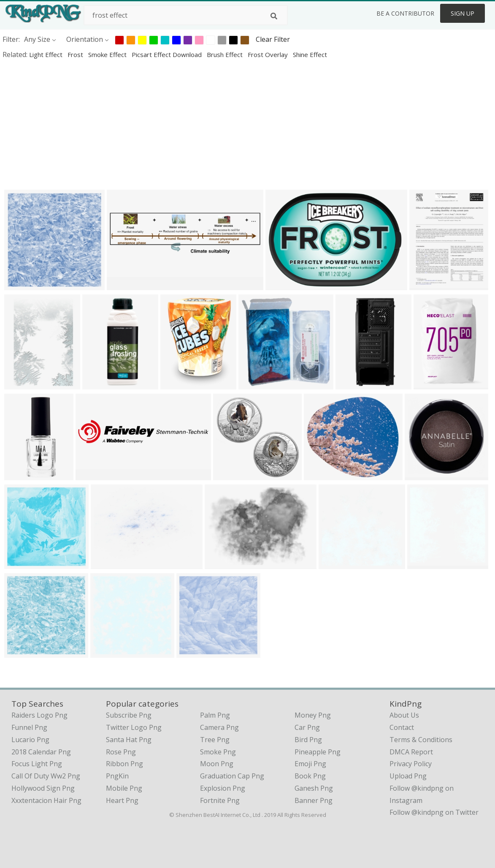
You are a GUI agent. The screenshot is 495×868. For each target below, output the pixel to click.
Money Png (313, 715)
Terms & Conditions (421, 740)
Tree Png (215, 740)
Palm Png (215, 715)
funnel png (29, 727)
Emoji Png (310, 764)
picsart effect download (168, 54)
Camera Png (219, 727)
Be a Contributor (405, 13)
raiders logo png (39, 715)
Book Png (310, 776)
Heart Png (122, 800)
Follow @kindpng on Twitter (434, 812)
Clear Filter (273, 39)
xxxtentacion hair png (46, 800)
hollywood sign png (43, 788)
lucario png (30, 740)
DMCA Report (411, 752)
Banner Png (314, 800)
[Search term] (186, 15)
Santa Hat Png (129, 740)
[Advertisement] (247, 124)
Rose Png (121, 752)
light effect (47, 54)
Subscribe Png (129, 715)
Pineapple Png (318, 752)
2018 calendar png (41, 752)
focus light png (37, 764)
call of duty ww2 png (46, 776)
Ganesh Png (314, 788)
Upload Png (408, 776)
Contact (402, 727)
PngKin (117, 776)
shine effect (310, 54)
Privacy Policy (411, 764)
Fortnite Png (220, 800)
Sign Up (463, 13)
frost (76, 54)
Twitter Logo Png (134, 727)
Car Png (307, 727)
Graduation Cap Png (232, 776)
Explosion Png (223, 788)
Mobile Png (124, 788)
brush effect (226, 54)
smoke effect (108, 54)
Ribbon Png (124, 764)
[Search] (274, 16)
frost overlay (269, 54)
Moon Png (217, 764)
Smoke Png (218, 752)
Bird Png (308, 740)
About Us (404, 715)
